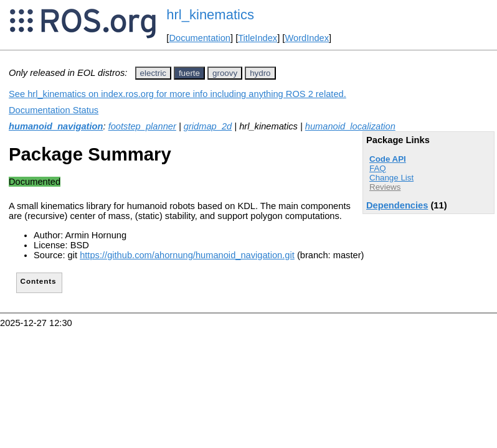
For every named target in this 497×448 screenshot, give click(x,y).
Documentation (200, 38)
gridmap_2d (208, 126)
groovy (225, 73)
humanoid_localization (350, 126)
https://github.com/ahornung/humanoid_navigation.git (187, 255)
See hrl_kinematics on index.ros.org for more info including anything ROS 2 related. (177, 94)
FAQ (378, 168)
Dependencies (397, 205)
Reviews (385, 187)
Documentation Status (54, 110)
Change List (391, 178)
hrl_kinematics (210, 15)
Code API (388, 159)
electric (153, 73)
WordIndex (307, 38)
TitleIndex (258, 38)
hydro (260, 73)
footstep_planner (142, 126)
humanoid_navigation (56, 126)
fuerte (189, 73)
